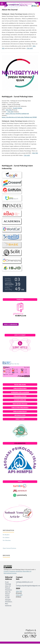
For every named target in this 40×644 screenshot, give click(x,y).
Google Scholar (18, 108)
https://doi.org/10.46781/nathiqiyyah (17, 114)
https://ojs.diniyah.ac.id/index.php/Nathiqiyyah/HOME (19, 117)
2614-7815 (9, 110)
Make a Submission (11, 324)
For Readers (6, 535)
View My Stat (15, 364)
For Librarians (7, 540)
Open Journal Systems (9, 548)
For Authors (6, 538)
